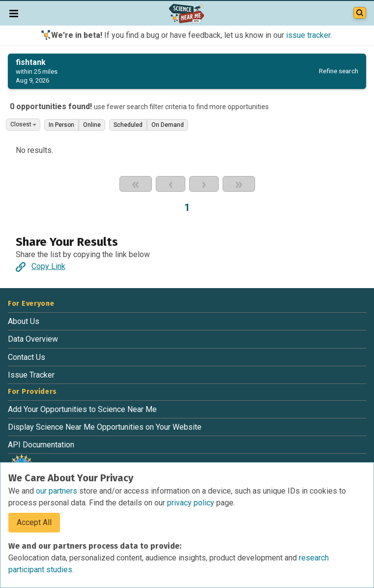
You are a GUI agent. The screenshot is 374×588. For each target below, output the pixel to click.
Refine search (339, 71)
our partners (58, 491)
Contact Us (27, 357)
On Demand (168, 125)
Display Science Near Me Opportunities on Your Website (105, 427)
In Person (61, 125)
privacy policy (192, 503)
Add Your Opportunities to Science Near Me (82, 409)
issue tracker (308, 35)
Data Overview (33, 339)
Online (92, 125)
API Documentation (41, 445)
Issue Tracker (31, 375)
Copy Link (41, 266)
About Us (24, 321)
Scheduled (128, 125)
